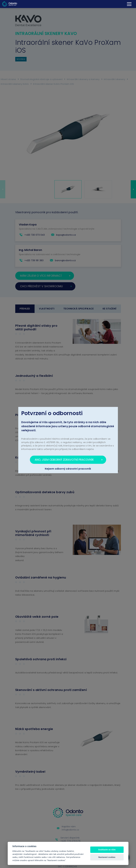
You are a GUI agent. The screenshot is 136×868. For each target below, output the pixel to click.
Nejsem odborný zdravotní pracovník (68, 469)
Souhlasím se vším (107, 850)
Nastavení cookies (107, 857)
